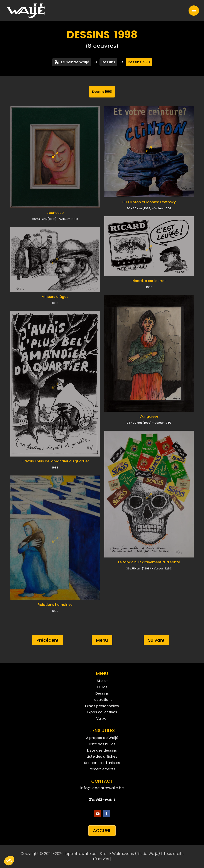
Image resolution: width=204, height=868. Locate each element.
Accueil (102, 831)
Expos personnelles (102, 706)
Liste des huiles (102, 744)
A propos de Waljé (102, 738)
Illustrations (102, 700)
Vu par (102, 718)
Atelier (102, 681)
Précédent (48, 640)
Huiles (102, 687)
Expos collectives (102, 712)
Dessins (102, 693)
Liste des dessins (102, 750)
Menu (102, 640)
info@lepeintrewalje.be (102, 788)
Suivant (156, 640)
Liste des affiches (102, 756)
